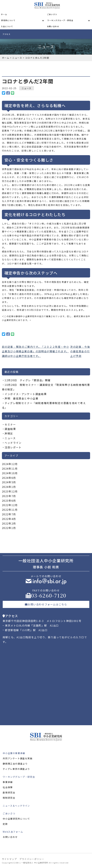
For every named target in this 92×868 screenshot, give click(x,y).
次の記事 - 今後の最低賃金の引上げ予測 (80, 351)
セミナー (10, 424)
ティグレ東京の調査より (16, 769)
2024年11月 (10, 469)
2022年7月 (9, 514)
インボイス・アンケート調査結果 (26, 394)
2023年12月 (10, 491)
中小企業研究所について (16, 819)
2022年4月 (9, 519)
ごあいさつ (52, 14)
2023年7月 (9, 496)
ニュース (27, 88)
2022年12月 (10, 505)
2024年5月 (9, 482)
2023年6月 (9, 501)
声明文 (9, 433)
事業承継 (8, 782)
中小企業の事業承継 (14, 753)
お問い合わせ (53, 26)
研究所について (8, 20)
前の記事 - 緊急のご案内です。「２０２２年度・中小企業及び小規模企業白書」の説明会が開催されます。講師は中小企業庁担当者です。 (36, 351)
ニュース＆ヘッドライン (16, 806)
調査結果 (10, 429)
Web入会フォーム (13, 832)
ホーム (4, 14)
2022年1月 (9, 528)
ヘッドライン (13, 443)
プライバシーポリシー (32, 859)
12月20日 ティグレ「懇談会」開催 (28, 380)
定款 (5, 824)
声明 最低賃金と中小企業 (21, 398)
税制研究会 (9, 798)
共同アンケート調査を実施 (18, 758)
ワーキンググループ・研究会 (60, 20)
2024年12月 (10, 464)
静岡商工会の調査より (15, 764)
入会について (7, 26)
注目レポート (13, 447)
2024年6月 (9, 478)
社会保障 (8, 787)
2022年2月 (9, 523)
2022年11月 (10, 510)
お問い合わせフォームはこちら (46, 604)
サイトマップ (9, 859)
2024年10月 (10, 473)
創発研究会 (9, 792)
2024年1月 (9, 487)
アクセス (6, 34)
